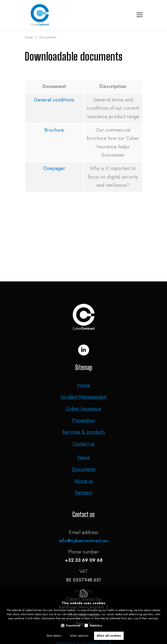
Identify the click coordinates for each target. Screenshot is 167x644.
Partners (83, 493)
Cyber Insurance (83, 409)
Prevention (83, 420)
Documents (84, 469)
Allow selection (79, 636)
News (84, 457)
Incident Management (83, 397)
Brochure (54, 130)
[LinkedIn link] (84, 350)
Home (29, 37)
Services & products (83, 432)
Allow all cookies (109, 636)
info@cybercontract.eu (83, 541)
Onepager (54, 168)
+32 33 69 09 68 (84, 560)
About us (84, 481)
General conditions (54, 100)
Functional (73, 625)
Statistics (96, 625)
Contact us (84, 444)
